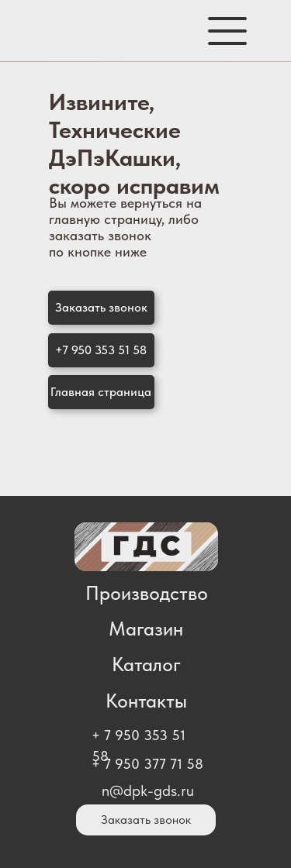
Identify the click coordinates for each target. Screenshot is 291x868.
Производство (147, 593)
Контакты (146, 701)
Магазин (146, 629)
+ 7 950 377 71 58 (147, 764)
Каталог (146, 664)
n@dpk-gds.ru (148, 790)
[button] (101, 308)
